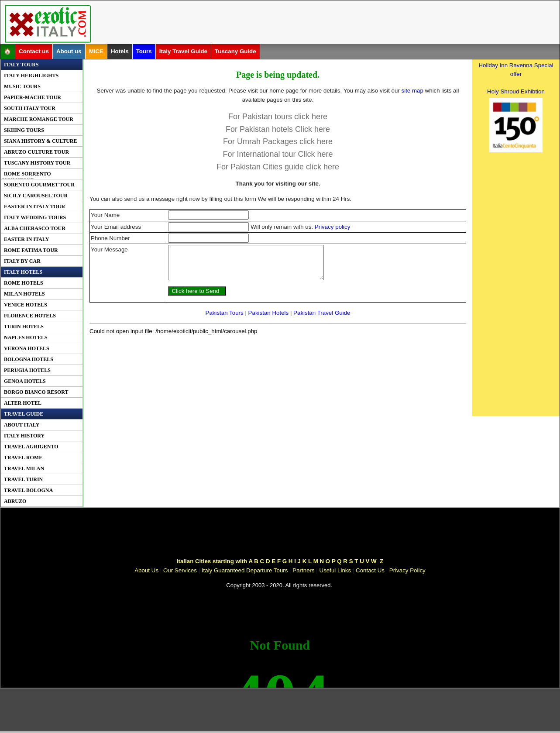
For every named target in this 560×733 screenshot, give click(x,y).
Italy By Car (22, 261)
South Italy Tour (30, 108)
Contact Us (370, 570)
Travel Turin (23, 479)
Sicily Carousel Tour (36, 196)
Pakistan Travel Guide (322, 319)
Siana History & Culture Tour (40, 142)
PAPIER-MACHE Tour (33, 97)
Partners (303, 570)
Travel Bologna (28, 490)
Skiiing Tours (24, 130)
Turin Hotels (24, 327)
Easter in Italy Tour (34, 206)
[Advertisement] (290, 24)
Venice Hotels (26, 305)
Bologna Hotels (29, 359)
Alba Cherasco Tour (35, 228)
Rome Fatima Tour (31, 250)
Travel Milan (24, 468)
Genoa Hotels (25, 381)
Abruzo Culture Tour (36, 152)
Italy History (24, 436)
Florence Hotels (30, 316)
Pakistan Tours (225, 319)
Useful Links (335, 570)
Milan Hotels (24, 294)
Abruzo (15, 501)
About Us (146, 570)
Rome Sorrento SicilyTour (26, 175)
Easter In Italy (26, 239)
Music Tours (22, 86)
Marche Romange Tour (39, 119)
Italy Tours (21, 65)
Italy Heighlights (31, 76)
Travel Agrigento (31, 447)
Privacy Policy (407, 570)
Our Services (180, 570)
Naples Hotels (26, 337)
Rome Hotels (24, 283)
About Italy (22, 425)
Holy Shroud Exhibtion (516, 91)
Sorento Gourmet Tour (39, 185)
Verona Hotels (27, 348)
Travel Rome (23, 458)
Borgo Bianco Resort (36, 392)
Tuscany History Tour (37, 163)
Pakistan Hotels (269, 319)
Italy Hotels (23, 272)
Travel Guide (24, 414)
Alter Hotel (23, 403)
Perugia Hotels (27, 370)
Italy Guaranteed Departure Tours (245, 570)
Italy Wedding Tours (35, 217)
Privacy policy (332, 227)
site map (412, 91)
